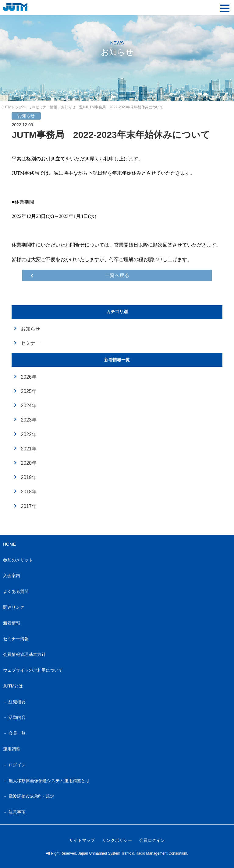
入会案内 (12, 576)
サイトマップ (82, 840)
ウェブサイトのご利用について (33, 670)
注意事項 (17, 812)
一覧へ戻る (117, 275)
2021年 (29, 449)
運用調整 (12, 749)
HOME (9, 544)
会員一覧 (17, 733)
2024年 (29, 406)
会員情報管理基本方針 (24, 654)
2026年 (29, 377)
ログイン (17, 765)
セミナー (30, 343)
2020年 (29, 463)
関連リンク (14, 607)
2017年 (29, 506)
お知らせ (30, 329)
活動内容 (17, 717)
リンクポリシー (117, 840)
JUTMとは (13, 686)
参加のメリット (18, 560)
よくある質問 (16, 591)
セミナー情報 (16, 639)
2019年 (29, 477)
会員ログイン (152, 840)
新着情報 (12, 623)
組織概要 (17, 702)
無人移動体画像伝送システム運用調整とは (49, 781)
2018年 (29, 492)
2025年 (29, 391)
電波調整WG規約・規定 (31, 796)
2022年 (29, 434)
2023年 (29, 420)
